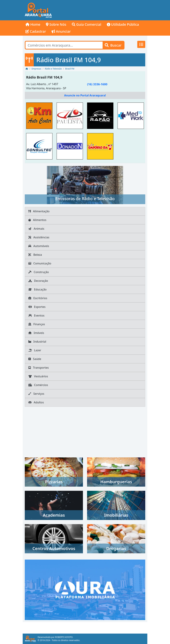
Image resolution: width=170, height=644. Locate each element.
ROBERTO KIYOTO (64, 637)
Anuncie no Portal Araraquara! (85, 95)
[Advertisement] (101, 10)
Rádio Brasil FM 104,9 (44, 77)
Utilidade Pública (123, 24)
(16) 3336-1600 (97, 84)
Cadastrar (36, 31)
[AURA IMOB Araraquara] (85, 589)
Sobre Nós (56, 24)
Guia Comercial (87, 24)
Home (33, 24)
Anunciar (61, 31)
